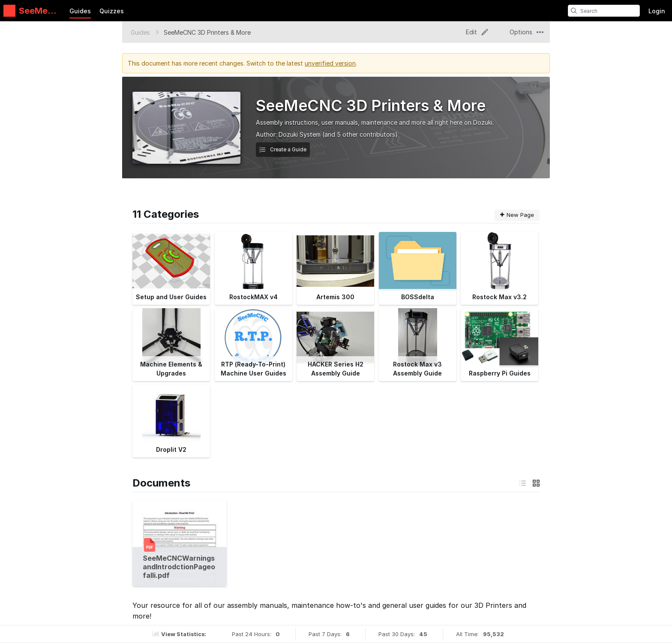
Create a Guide (283, 149)
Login (657, 11)
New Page (517, 215)
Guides (80, 11)
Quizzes (112, 11)
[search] (574, 11)
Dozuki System (300, 134)
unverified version (330, 63)
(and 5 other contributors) (360, 134)
